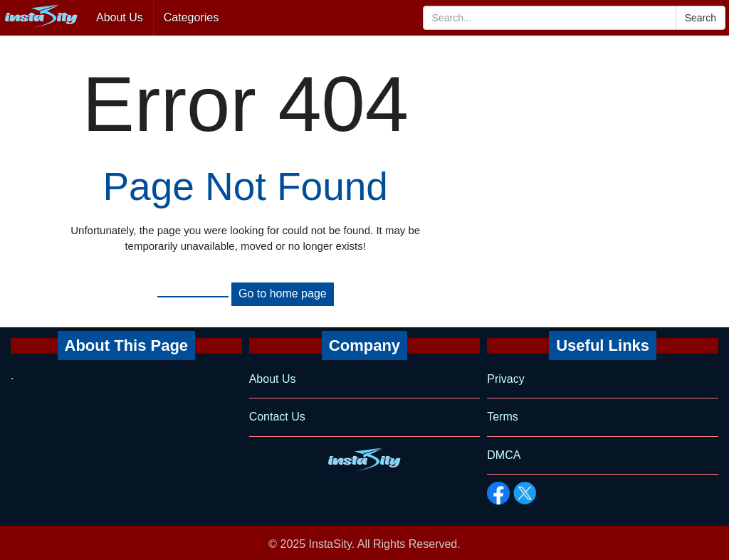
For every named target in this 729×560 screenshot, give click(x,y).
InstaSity (330, 544)
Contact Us (277, 417)
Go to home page (283, 294)
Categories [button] (191, 17)
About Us (120, 17)
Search (701, 18)
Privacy (505, 379)
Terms (503, 417)
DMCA (504, 455)
